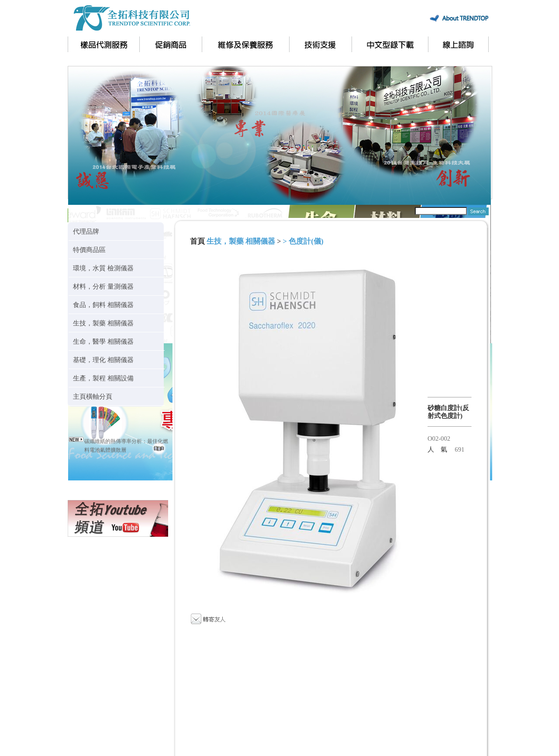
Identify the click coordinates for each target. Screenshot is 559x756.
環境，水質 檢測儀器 (103, 268)
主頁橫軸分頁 (93, 396)
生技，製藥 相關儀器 (103, 323)
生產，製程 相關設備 (103, 378)
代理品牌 (86, 231)
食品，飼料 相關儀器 (103, 305)
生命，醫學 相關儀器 (103, 341)
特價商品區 (89, 250)
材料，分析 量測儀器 (103, 286)
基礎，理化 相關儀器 (103, 360)
